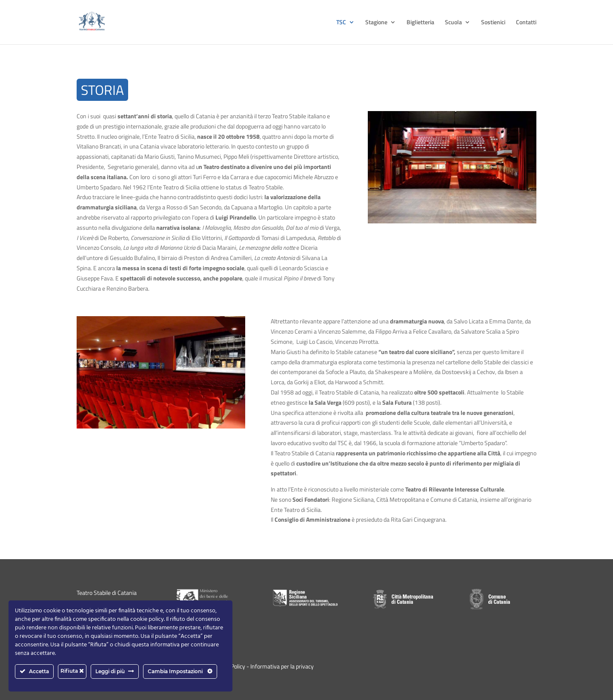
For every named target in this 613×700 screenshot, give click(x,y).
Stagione (376, 23)
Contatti (526, 23)
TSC (341, 23)
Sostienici (493, 23)
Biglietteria (420, 23)
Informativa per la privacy (282, 666)
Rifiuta (72, 671)
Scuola (453, 23)
